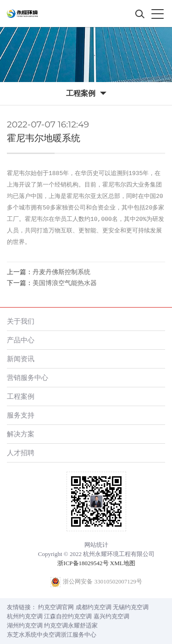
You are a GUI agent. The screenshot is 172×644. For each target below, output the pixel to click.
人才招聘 (21, 453)
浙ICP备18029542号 (83, 563)
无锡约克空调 (131, 607)
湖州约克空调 (25, 625)
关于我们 (21, 321)
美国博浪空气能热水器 (65, 283)
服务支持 (21, 415)
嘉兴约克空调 (111, 616)
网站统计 (96, 545)
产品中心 (21, 340)
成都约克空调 (94, 607)
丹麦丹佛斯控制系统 (61, 272)
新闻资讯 (21, 359)
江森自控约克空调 (68, 616)
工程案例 (21, 396)
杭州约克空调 (25, 616)
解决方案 (21, 434)
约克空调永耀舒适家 (71, 625)
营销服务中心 (28, 377)
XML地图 (123, 563)
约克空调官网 (56, 607)
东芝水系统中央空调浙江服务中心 (52, 635)
